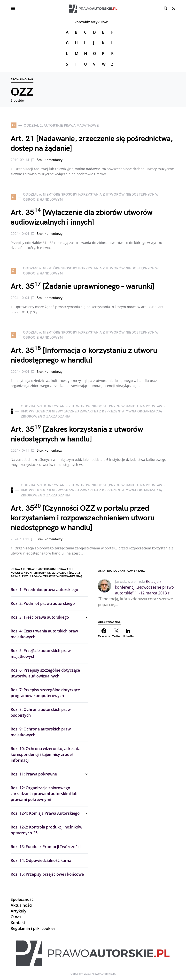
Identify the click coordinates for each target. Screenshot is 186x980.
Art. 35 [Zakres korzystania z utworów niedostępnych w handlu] (77, 434)
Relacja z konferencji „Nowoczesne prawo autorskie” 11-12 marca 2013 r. (144, 587)
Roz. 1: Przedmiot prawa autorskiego (44, 590)
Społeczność (22, 899)
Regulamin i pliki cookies (33, 928)
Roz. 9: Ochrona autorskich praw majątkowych (41, 732)
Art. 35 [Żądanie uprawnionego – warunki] (82, 286)
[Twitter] (116, 633)
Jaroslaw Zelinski (130, 581)
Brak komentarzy (50, 160)
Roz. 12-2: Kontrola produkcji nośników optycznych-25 (46, 830)
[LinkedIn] (128, 633)
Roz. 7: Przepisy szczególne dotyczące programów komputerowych (45, 693)
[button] (173, 8)
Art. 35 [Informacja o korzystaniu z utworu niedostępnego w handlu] (84, 355)
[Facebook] (104, 633)
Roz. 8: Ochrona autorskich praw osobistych (41, 712)
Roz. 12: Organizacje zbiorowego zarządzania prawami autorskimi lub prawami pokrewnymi (44, 794)
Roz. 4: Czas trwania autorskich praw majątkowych (44, 634)
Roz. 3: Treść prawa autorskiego (40, 617)
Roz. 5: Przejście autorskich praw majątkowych (41, 653)
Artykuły (19, 911)
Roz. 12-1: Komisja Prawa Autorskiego (45, 813)
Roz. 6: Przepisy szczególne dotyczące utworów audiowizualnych (45, 673)
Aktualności (21, 905)
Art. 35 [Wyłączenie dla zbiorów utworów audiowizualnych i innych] (81, 217)
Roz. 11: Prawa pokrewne (34, 774)
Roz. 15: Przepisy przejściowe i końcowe (47, 874)
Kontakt (18, 923)
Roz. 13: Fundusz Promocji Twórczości (46, 847)
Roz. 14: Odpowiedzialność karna (41, 860)
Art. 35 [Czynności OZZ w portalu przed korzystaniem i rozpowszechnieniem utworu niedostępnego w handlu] (83, 518)
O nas (16, 917)
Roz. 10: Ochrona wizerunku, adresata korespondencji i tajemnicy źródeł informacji (46, 754)
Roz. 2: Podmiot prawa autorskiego (43, 603)
